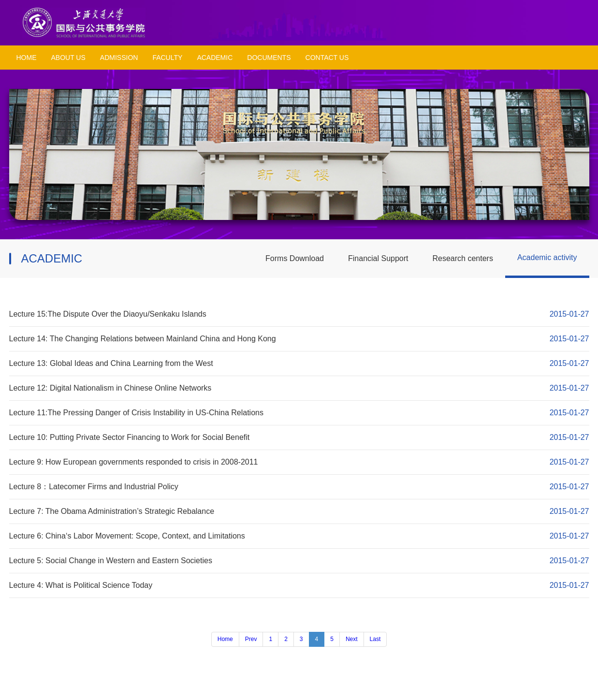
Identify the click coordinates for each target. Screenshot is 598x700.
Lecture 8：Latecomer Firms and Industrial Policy (94, 487)
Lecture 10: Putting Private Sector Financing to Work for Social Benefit (130, 437)
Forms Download (295, 258)
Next (352, 639)
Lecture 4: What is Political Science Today (81, 585)
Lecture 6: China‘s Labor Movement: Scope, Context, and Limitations (127, 536)
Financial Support (378, 258)
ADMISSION (119, 58)
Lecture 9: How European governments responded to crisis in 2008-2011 (134, 462)
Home (225, 639)
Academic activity (547, 257)
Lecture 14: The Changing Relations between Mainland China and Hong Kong (143, 339)
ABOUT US (68, 58)
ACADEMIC (215, 58)
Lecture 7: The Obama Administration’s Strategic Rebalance (112, 511)
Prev (251, 639)
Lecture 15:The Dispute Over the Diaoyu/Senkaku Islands (108, 314)
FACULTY (167, 58)
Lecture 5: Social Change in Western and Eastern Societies (111, 561)
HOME (27, 58)
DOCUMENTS (269, 58)
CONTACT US (327, 58)
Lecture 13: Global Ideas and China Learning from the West (111, 363)
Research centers (463, 258)
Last (375, 639)
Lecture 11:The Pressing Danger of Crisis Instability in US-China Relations (136, 413)
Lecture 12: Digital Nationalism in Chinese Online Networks (110, 388)
